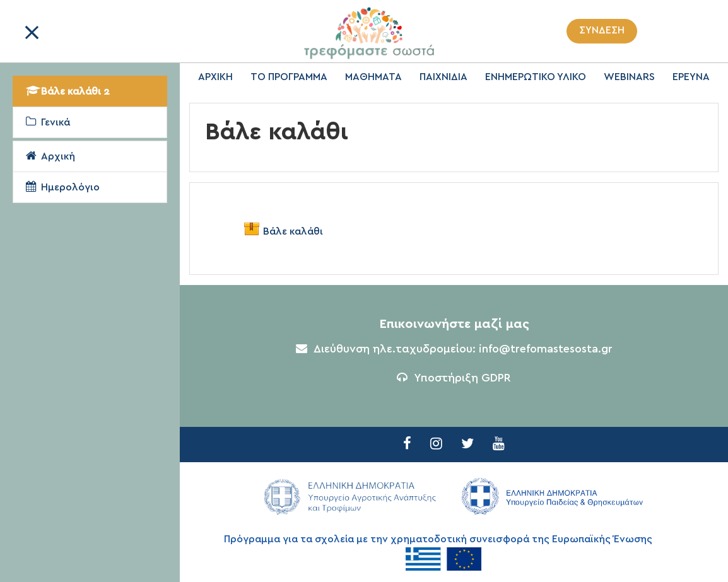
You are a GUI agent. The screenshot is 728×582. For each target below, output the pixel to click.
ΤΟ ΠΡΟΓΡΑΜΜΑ (289, 77)
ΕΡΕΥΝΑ (691, 77)
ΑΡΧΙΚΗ (215, 77)
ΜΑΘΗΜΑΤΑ (373, 77)
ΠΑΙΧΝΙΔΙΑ (443, 77)
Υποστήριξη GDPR (454, 378)
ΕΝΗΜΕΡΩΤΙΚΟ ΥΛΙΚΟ (536, 77)
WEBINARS (629, 77)
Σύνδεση (602, 30)
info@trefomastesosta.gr (546, 349)
